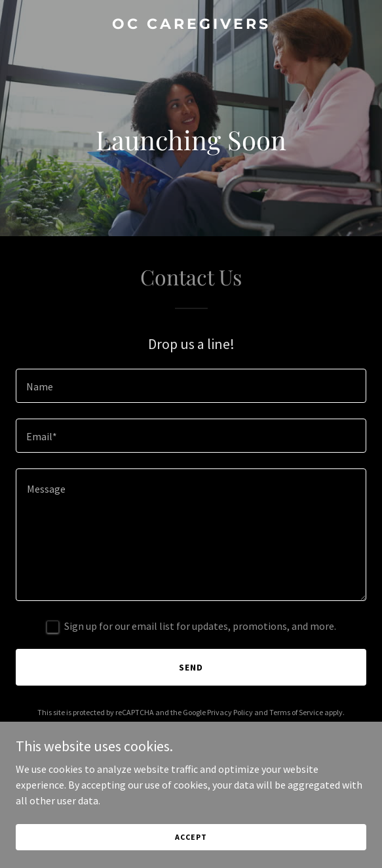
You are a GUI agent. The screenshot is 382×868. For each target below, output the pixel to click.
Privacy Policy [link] (230, 712)
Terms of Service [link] (296, 712)
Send (191, 667)
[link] (191, 25)
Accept (191, 837)
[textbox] (191, 386)
